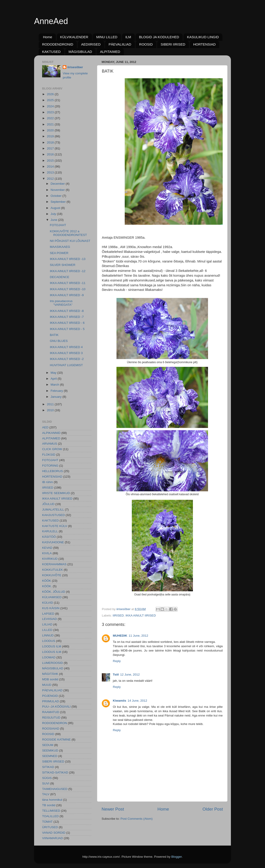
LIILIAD (47, 624)
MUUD (47, 685)
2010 (51, 410)
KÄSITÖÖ (49, 537)
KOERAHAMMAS (54, 564)
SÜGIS (47, 778)
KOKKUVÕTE (52, 575)
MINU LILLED (107, 37)
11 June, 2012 (138, 636)
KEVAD (47, 548)
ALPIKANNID (51, 433)
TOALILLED (50, 816)
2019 (51, 136)
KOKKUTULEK (53, 570)
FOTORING (50, 466)
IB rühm (47, 482)
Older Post (213, 809)
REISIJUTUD (51, 718)
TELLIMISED (51, 811)
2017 (51, 148)
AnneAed (51, 21)
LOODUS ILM (52, 646)
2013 (51, 172)
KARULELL (50, 531)
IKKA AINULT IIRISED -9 (67, 295)
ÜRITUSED (50, 827)
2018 (51, 142)
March (55, 385)
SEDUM (48, 745)
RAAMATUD (51, 712)
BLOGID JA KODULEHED (159, 37)
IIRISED (118, 615)
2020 (51, 130)
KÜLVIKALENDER (74, 37)
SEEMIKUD (50, 750)
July (54, 214)
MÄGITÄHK (50, 674)
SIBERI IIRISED (173, 44)
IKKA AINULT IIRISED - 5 (67, 329)
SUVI (46, 783)
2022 (51, 118)
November (58, 190)
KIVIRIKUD (50, 559)
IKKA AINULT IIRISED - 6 (67, 323)
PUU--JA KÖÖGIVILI (56, 707)
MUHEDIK (120, 636)
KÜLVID (48, 603)
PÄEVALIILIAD (120, 44)
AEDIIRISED (91, 44)
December (58, 184)
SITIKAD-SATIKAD (55, 772)
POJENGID (50, 696)
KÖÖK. (47, 586)
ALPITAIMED (110, 52)
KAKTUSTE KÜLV (55, 526)
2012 (51, 179)
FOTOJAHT (58, 225)
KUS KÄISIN (51, 608)
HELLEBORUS (53, 471)
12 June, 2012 (130, 675)
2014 (51, 166)
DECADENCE (60, 277)
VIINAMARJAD (53, 838)
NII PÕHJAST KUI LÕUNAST (70, 241)
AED (45, 427)
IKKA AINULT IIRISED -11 (68, 283)
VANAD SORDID (54, 833)
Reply (117, 661)
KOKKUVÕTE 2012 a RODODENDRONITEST (68, 233)
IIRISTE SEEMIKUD (56, 493)
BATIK (54, 335)
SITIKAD (48, 767)
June (54, 220)
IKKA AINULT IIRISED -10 (68, 289)
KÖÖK (47, 581)
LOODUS (49, 641)
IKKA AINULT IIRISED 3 (66, 353)
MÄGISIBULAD (80, 52)
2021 (51, 124)
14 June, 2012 (138, 701)
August (56, 208)
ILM (128, 37)
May (54, 373)
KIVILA (47, 553)
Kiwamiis (120, 701)
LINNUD (48, 635)
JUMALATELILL (53, 510)
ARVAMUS (50, 444)
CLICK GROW (52, 449)
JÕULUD (48, 504)
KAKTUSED (51, 52)
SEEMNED (50, 756)
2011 (51, 404)
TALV (46, 794)
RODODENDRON (55, 723)
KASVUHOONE (53, 542)
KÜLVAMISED (52, 597)
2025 (51, 100)
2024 (51, 106)
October (57, 196)
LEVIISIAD (50, 619)
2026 (51, 94)
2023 (51, 112)
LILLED (47, 630)
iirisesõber (75, 67)
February (57, 391)
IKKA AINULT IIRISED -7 (67, 317)
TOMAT (47, 822)
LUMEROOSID (53, 663)
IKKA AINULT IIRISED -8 (67, 311)
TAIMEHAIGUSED (55, 789)
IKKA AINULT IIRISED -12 (68, 271)
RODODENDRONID (58, 44)
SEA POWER (59, 253)
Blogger (177, 857)
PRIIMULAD (51, 701)
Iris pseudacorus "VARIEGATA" (61, 303)
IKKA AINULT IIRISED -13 (68, 259)
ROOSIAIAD (51, 729)
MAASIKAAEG (60, 247)
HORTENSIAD (204, 44)
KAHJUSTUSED (53, 515)
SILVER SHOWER (63, 265)
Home (48, 37)
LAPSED (48, 614)
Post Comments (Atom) (137, 819)
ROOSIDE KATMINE (56, 740)
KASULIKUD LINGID (203, 37)
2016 (51, 154)
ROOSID (146, 44)
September (59, 202)
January (57, 397)
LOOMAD (49, 657)
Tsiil (116, 675)
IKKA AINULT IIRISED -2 (67, 359)
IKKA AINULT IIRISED (141, 615)
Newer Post (113, 809)
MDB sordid (50, 679)
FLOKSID (49, 455)
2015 (51, 161)
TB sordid (49, 805)
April (54, 379)
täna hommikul (52, 800)
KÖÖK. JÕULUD (54, 592)
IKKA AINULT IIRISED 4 (66, 347)
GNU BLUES (59, 341)
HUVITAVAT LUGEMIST (66, 365)
